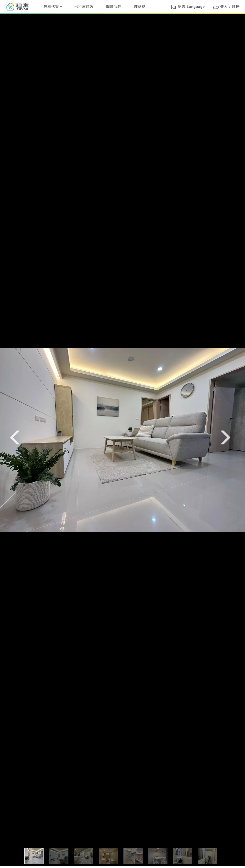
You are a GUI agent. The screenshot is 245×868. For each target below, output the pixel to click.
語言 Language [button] (188, 7)
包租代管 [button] (51, 7)
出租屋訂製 (84, 7)
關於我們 (114, 7)
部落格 (140, 7)
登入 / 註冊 (229, 7)
